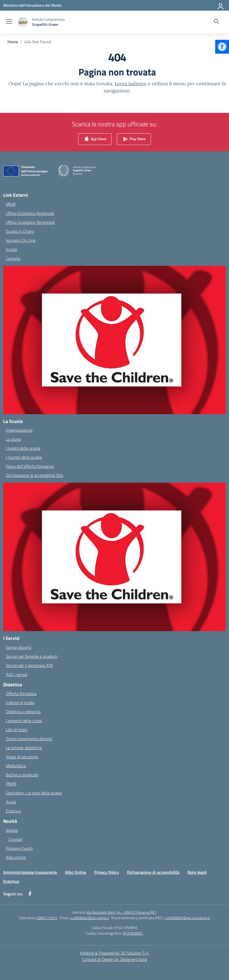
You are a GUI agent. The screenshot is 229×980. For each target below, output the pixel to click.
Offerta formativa (21, 694)
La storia (13, 439)
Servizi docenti (19, 647)
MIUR (11, 204)
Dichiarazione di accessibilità (153, 872)
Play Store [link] (134, 139)
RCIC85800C (133, 933)
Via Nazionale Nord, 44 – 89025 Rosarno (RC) (122, 912)
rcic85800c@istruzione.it (90, 918)
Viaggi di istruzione (22, 757)
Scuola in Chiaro (20, 231)
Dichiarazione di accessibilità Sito (34, 475)
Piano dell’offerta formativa (30, 466)
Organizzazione (19, 430)
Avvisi (11, 802)
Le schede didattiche (24, 748)
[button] (222, 47)
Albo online (16, 857)
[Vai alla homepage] (48, 22)
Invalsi (12, 249)
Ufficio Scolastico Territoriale (30, 222)
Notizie (12, 830)
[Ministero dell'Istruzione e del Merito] (32, 5)
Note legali (197, 872)
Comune (13, 258)
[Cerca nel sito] (216, 22)
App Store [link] (95, 139)
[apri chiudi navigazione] (9, 22)
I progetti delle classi (24, 721)
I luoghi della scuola (23, 448)
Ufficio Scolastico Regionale (30, 213)
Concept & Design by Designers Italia (115, 959)
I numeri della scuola (24, 457)
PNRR (11, 784)
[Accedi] (221, 5)
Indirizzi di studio (20, 703)
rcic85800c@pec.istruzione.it (188, 918)
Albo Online (76, 872)
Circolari (15, 839)
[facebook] (30, 894)
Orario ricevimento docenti (29, 739)
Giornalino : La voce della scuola (34, 793)
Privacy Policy (107, 872)
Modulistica (16, 766)
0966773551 (47, 918)
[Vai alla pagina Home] (13, 42)
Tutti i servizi (17, 674)
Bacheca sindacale (22, 775)
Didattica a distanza (23, 712)
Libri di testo (17, 730)
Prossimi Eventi (19, 848)
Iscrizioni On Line (21, 240)
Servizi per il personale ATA (29, 665)
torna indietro (131, 84)
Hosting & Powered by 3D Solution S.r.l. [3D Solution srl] (115, 953)
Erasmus (13, 811)
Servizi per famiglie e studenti (32, 656)
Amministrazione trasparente (30, 872)
